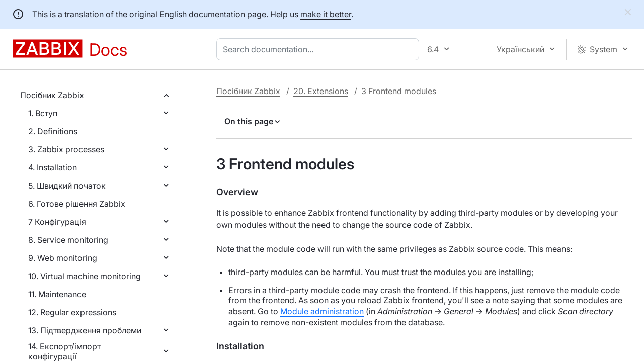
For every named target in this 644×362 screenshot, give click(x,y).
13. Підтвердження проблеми (85, 330)
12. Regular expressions (72, 312)
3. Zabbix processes (66, 149)
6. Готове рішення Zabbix (77, 204)
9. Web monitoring (63, 258)
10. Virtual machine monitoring (85, 276)
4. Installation (53, 167)
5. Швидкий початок (67, 186)
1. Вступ (43, 113)
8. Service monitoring (68, 240)
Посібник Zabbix (52, 95)
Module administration (322, 311)
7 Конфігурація (57, 222)
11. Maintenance (57, 294)
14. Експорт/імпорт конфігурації (64, 351)
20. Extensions (321, 91)
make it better (326, 14)
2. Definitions (53, 131)
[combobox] (320, 49)
